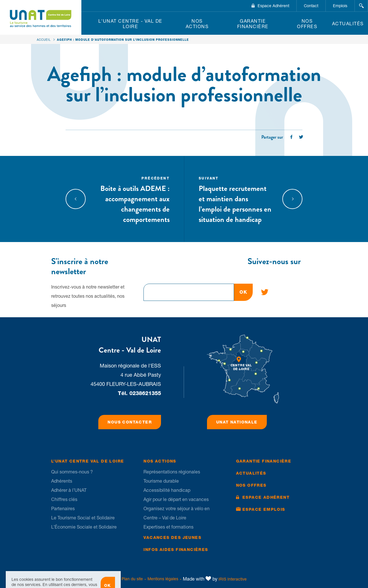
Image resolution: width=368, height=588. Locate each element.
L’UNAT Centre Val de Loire (88, 461)
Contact (311, 6)
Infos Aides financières (176, 550)
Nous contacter (130, 422)
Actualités (348, 24)
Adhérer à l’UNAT (69, 490)
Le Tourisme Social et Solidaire (83, 518)
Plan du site (132, 579)
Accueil (44, 40)
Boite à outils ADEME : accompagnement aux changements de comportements (133, 199)
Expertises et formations (168, 527)
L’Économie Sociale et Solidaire (84, 527)
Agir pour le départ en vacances (176, 499)
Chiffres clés (64, 499)
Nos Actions (197, 24)
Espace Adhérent (273, 6)
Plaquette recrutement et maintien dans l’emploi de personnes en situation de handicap (235, 199)
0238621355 (145, 393)
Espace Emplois (264, 509)
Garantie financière (253, 24)
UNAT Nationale (237, 422)
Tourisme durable (161, 481)
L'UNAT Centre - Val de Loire (130, 24)
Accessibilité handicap (167, 490)
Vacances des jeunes (172, 537)
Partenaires (63, 508)
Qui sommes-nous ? (72, 472)
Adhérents (62, 481)
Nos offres (307, 24)
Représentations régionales (172, 472)
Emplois (340, 6)
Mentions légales (163, 579)
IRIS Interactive (233, 579)
